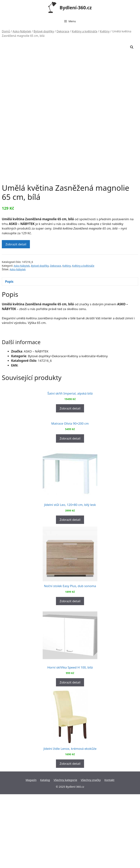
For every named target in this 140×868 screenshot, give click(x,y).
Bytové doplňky (44, 31)
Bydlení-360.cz (76, 7)
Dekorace (63, 31)
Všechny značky (91, 854)
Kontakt (109, 854)
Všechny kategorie (65, 854)
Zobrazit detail (16, 216)
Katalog (45, 854)
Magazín (31, 854)
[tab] (70, 253)
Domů (6, 31)
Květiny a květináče (85, 31)
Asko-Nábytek (22, 31)
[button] (132, 47)
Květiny (105, 31)
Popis (9, 253)
